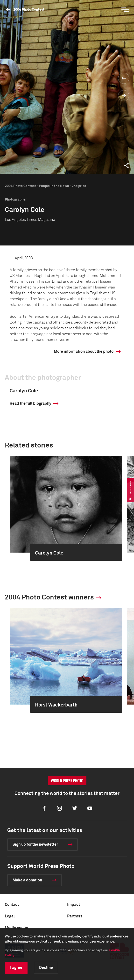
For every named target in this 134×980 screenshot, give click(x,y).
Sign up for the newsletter (35, 844)
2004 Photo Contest (29, 10)
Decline (46, 968)
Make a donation (27, 880)
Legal (10, 916)
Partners (75, 916)
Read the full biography (30, 404)
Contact (12, 905)
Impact (74, 905)
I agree (16, 968)
